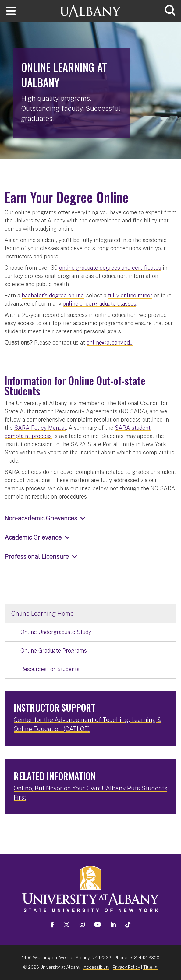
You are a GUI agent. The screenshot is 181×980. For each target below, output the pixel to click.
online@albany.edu (110, 343)
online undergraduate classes (99, 304)
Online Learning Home (43, 614)
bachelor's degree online (53, 295)
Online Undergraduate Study (56, 632)
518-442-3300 (144, 958)
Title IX (150, 967)
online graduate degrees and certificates (110, 268)
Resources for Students (50, 669)
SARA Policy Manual (40, 428)
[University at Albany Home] (90, 10)
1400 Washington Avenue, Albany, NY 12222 (66, 958)
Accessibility (96, 967)
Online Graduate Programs (54, 651)
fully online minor (130, 295)
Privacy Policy (126, 967)
